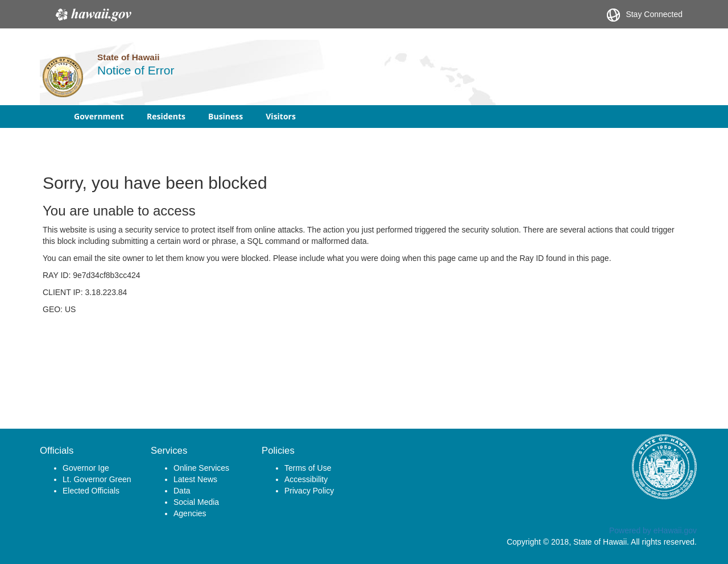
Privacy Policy (309, 491)
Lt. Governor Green (97, 479)
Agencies (190, 513)
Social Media (196, 502)
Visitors (281, 116)
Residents (166, 116)
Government (99, 116)
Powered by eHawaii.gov (653, 530)
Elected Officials (91, 491)
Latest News (195, 479)
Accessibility (306, 479)
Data (182, 491)
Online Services (201, 468)
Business (226, 116)
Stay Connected (645, 15)
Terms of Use (308, 468)
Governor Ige (86, 468)
